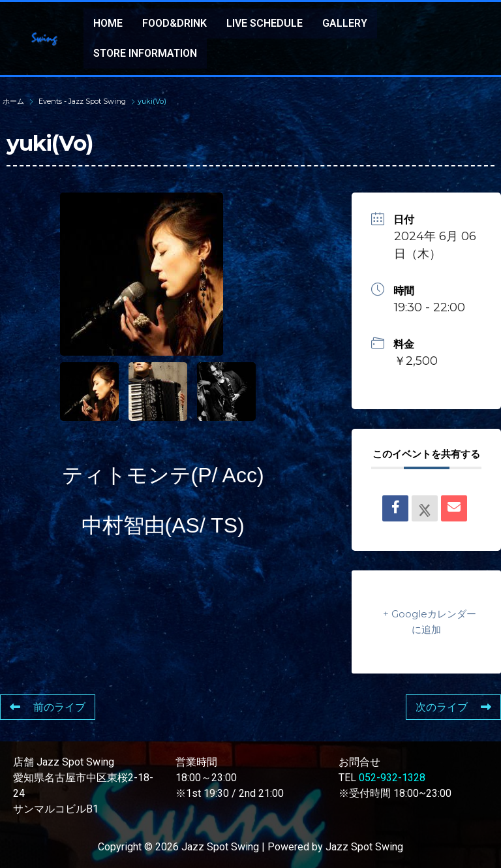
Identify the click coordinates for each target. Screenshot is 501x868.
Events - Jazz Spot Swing (82, 101)
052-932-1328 (392, 778)
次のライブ (453, 707)
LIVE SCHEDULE (265, 23)
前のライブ (48, 707)
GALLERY (345, 23)
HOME (108, 23)
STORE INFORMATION (145, 53)
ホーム (14, 101)
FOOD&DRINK (175, 23)
